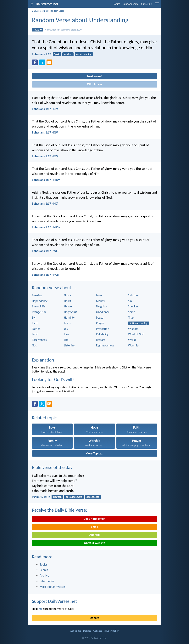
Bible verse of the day (52, 467)
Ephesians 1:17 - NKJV (46, 180)
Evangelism (39, 312)
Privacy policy (111, 631)
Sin (130, 301)
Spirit (57, 54)
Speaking (134, 306)
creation (57, 497)
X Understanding (139, 323)
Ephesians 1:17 (42, 54)
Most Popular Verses (53, 587)
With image (94, 84)
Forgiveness (39, 340)
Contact (97, 631)
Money (101, 301)
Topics (117, 4)
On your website (94, 543)
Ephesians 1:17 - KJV (45, 132)
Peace (100, 318)
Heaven (69, 306)
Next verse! (94, 76)
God (35, 345)
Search (44, 570)
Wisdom (133, 329)
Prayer (100, 323)
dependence (93, 497)
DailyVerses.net (40, 11)
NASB (38, 30)
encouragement (74, 497)
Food (35, 334)
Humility (69, 318)
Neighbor (102, 306)
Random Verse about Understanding (80, 20)
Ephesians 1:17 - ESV (45, 156)
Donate (94, 618)
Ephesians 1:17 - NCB (45, 275)
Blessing (37, 295)
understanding (84, 54)
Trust (131, 318)
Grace (68, 295)
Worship (133, 345)
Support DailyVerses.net (55, 601)
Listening (70, 345)
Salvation (134, 295)
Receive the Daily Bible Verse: (60, 510)
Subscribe (147, 4)
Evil (34, 318)
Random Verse (131, 4)
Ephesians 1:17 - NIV (45, 109)
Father (36, 329)
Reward (101, 340)
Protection (103, 329)
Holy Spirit (71, 312)
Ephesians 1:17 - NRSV (46, 227)
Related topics (45, 418)
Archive (44, 576)
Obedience (103, 312)
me (40, 609)
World (132, 340)
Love (99, 295)
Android (94, 535)
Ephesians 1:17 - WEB (46, 251)
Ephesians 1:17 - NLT (45, 204)
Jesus (67, 323)
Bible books (47, 581)
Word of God (136, 334)
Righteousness (105, 345)
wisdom (68, 54)
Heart (68, 301)
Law (67, 334)
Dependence (40, 301)
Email (94, 527)
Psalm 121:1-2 (41, 497)
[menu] (157, 5)
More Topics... (94, 453)
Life (66, 340)
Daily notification (94, 519)
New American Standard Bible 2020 (63, 30)
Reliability (102, 334)
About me (75, 631)
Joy (66, 329)
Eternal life (39, 306)
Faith (35, 323)
